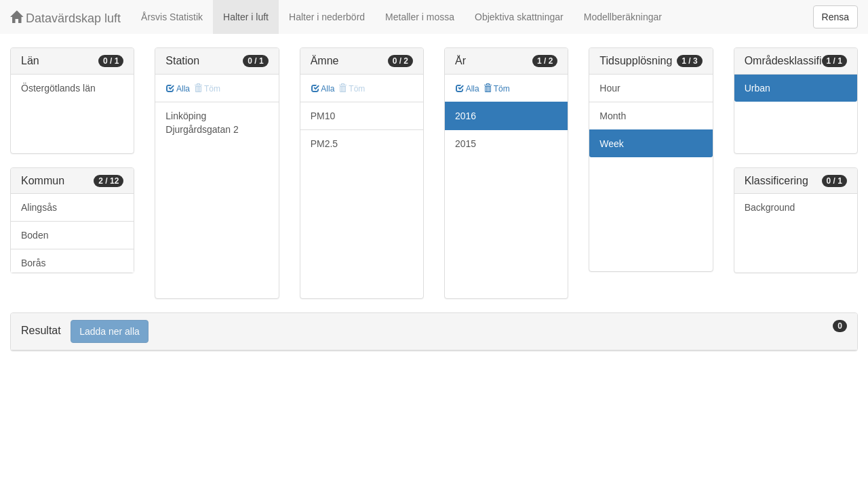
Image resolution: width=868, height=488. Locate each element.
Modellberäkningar (623, 17)
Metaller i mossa (420, 17)
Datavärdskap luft (65, 18)
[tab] (434, 332)
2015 (466, 144)
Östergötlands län (58, 88)
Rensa (835, 17)
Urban (757, 88)
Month (613, 116)
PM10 (323, 116)
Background (770, 207)
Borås (34, 263)
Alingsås (39, 207)
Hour (610, 88)
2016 (466, 116)
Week (612, 144)
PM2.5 (324, 144)
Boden (35, 235)
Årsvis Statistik (172, 17)
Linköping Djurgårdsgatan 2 (202, 123)
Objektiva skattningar (519, 17)
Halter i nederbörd (327, 17)
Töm (497, 89)
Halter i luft (246, 17)
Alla (178, 89)
